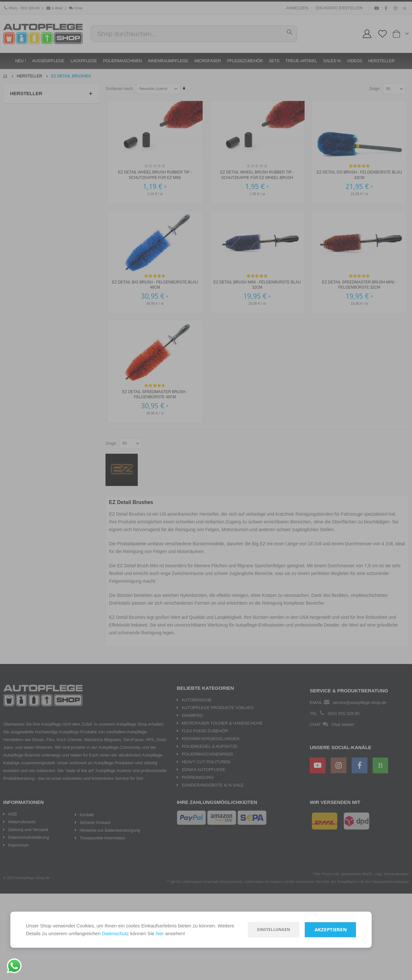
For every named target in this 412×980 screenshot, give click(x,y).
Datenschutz (115, 933)
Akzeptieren (331, 930)
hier (160, 933)
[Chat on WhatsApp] (14, 966)
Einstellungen (274, 930)
